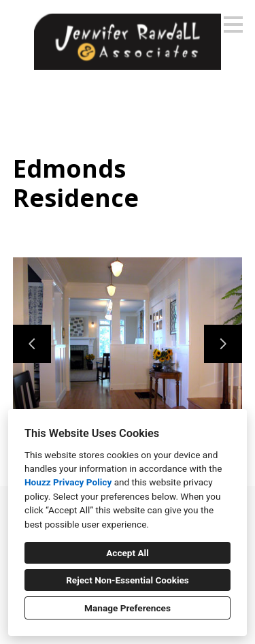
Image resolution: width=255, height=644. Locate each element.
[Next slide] (223, 344)
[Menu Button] (233, 25)
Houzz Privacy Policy (68, 482)
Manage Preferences (128, 608)
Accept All (128, 553)
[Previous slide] (32, 344)
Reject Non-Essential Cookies (128, 580)
